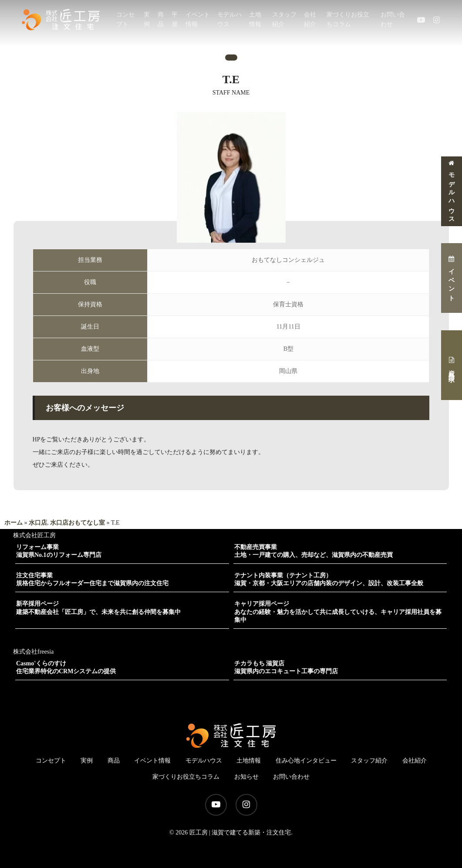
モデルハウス (452, 191)
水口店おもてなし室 (78, 523)
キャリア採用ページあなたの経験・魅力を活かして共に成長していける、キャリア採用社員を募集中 (338, 612)
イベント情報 (152, 761)
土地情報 (249, 761)
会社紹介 (415, 761)
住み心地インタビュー (306, 761)
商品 (114, 761)
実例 (87, 761)
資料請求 (452, 365)
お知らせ (246, 777)
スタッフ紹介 (369, 761)
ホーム (13, 523)
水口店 (38, 523)
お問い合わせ (291, 777)
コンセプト (51, 761)
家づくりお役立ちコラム (186, 777)
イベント (452, 278)
